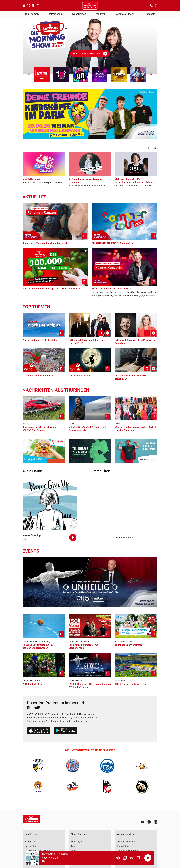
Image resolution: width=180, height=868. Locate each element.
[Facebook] (33, 6)
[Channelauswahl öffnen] (156, 6)
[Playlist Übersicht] (132, 858)
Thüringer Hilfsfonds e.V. (130, 851)
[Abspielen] (148, 858)
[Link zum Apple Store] (39, 731)
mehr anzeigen (125, 538)
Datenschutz (31, 846)
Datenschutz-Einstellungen (39, 851)
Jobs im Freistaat (126, 842)
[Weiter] (155, 148)
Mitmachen (55, 14)
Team (74, 846)
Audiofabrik (123, 846)
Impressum (31, 842)
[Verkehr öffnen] (38, 6)
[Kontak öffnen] (151, 6)
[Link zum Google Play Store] (66, 731)
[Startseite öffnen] (90, 6)
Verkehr (101, 14)
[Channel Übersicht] (125, 858)
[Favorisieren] (138, 858)
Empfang (76, 851)
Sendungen (77, 842)
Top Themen (32, 14)
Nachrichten (79, 14)
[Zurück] (148, 148)
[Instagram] (28, 6)
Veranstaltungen (125, 14)
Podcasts (150, 14)
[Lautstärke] (118, 858)
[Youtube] (24, 6)
